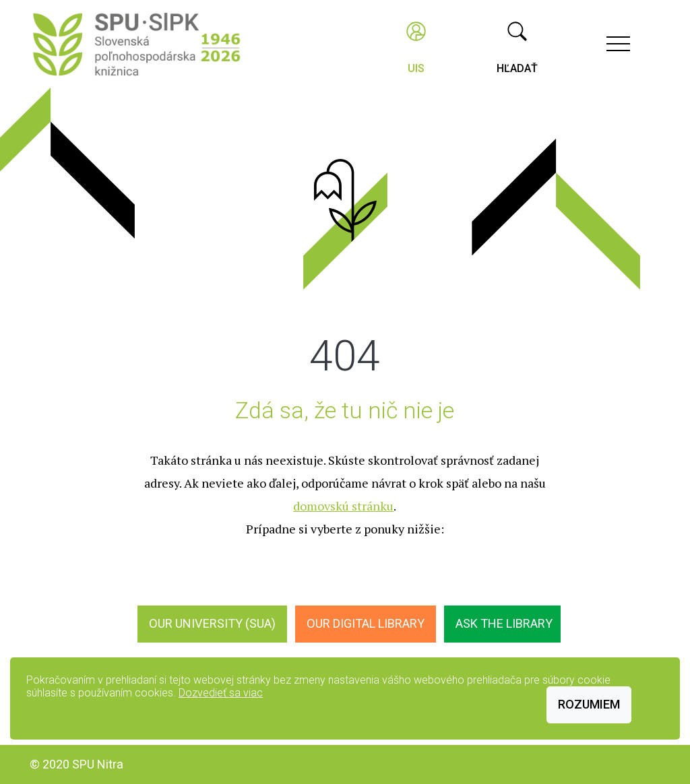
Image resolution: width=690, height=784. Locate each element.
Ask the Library (504, 623)
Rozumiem (589, 704)
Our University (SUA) (212, 623)
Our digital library (366, 623)
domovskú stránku (343, 506)
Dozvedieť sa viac (221, 693)
